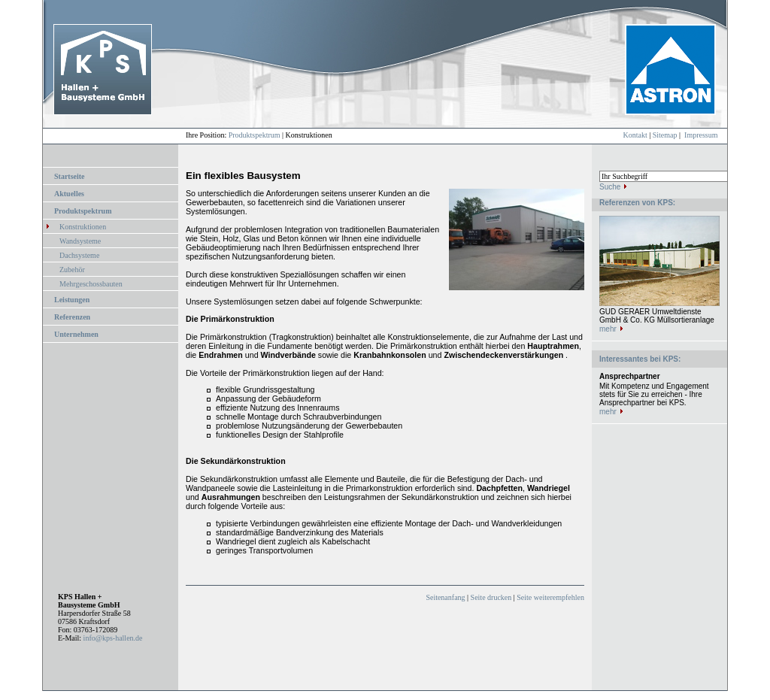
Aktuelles (69, 194)
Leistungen (72, 300)
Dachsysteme (79, 255)
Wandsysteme (80, 241)
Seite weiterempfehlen (550, 597)
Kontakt (635, 135)
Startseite (70, 176)
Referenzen (72, 317)
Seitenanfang (445, 597)
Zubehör (72, 270)
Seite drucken (491, 597)
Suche (610, 187)
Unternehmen (76, 334)
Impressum (701, 135)
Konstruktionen (83, 227)
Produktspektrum (255, 135)
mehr (608, 329)
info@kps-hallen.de (113, 638)
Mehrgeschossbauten (91, 284)
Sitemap (665, 135)
